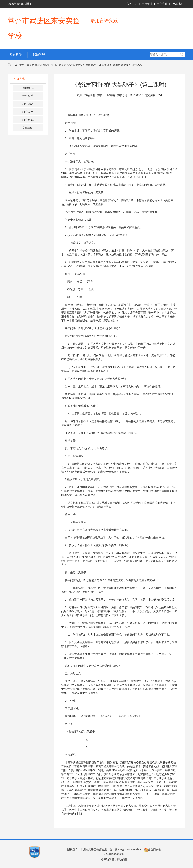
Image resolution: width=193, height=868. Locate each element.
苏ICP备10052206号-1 (128, 850)
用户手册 (162, 4)
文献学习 (28, 128)
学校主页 (131, 4)
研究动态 (28, 104)
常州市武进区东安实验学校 (67, 65)
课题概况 (28, 88)
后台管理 (147, 4)
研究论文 (28, 112)
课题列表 (91, 65)
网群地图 (178, 4)
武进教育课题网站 (37, 65)
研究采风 (28, 120)
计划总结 (28, 96)
